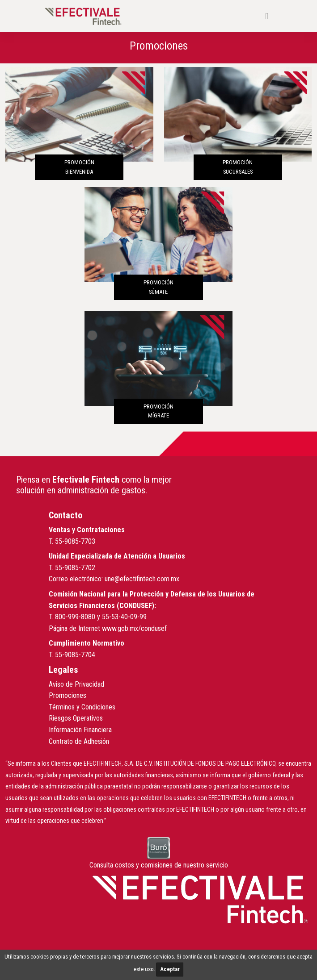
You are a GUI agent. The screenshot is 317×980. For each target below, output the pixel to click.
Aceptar (170, 969)
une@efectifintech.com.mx (142, 579)
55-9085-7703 (75, 541)
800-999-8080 (75, 617)
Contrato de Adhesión (79, 741)
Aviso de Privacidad (76, 684)
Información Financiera (80, 730)
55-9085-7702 (75, 568)
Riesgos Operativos (76, 718)
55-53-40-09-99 (124, 617)
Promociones (68, 695)
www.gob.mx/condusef (134, 628)
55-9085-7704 (75, 655)
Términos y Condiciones (82, 707)
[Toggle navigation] (267, 16)
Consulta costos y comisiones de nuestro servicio (159, 865)
